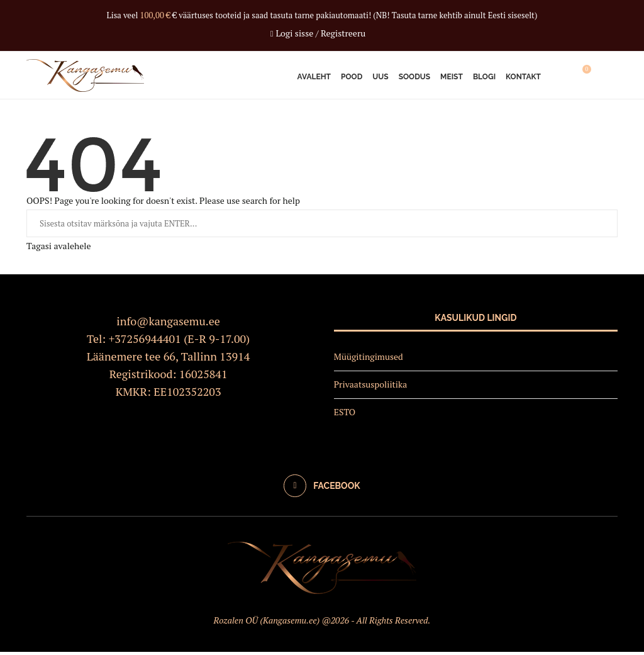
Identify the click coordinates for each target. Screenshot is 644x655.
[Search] (611, 77)
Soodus (414, 77)
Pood (352, 77)
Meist (452, 77)
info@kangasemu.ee (168, 324)
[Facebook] (322, 489)
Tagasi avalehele (58, 249)
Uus (380, 77)
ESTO (345, 414)
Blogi (484, 77)
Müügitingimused (369, 360)
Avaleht (314, 77)
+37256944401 (145, 342)
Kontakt (523, 77)
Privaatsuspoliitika (371, 387)
